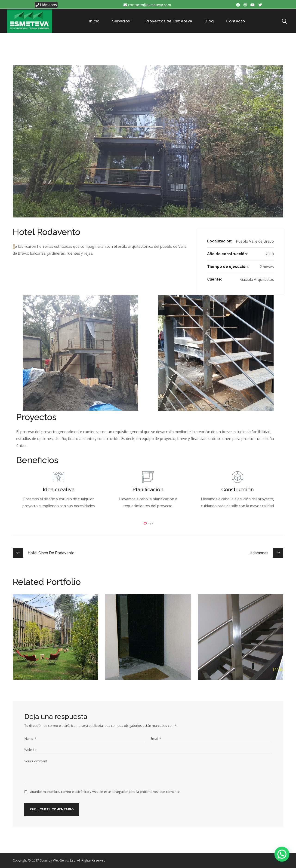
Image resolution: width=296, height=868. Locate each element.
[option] (55, 640)
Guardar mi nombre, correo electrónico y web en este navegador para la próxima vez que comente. (105, 792)
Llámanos (46, 5)
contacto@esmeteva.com (147, 5)
